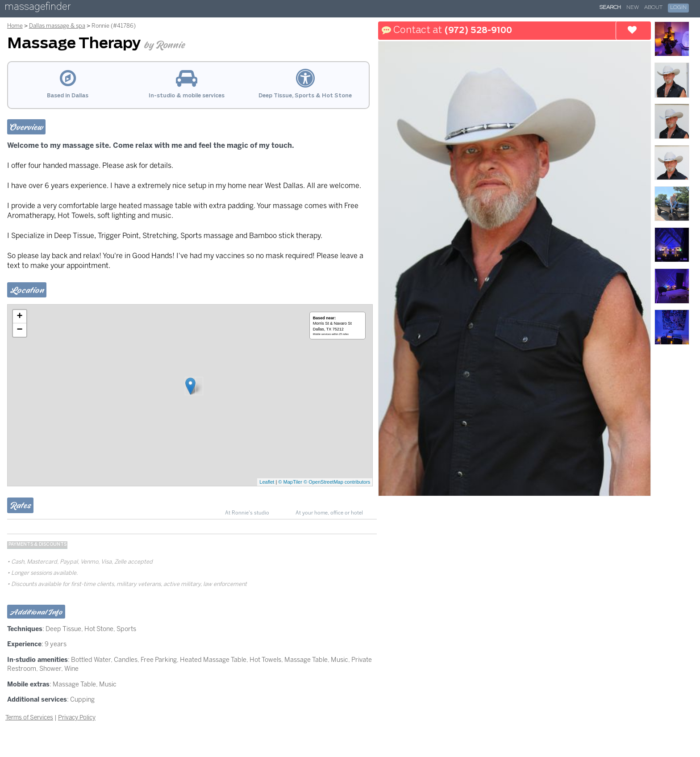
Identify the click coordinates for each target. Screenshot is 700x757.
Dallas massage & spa (57, 26)
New (633, 8)
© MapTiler (290, 482)
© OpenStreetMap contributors (337, 482)
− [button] (20, 330)
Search (610, 8)
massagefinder (37, 8)
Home (15, 26)
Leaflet (267, 482)
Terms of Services (29, 717)
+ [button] (20, 317)
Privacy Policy (77, 717)
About (653, 8)
